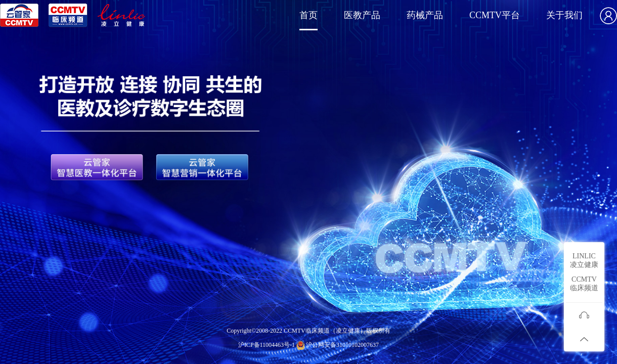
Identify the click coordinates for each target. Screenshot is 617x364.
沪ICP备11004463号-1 (267, 345)
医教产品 (362, 15)
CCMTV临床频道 (584, 284)
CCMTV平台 (495, 15)
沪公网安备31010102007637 (342, 345)
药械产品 (425, 15)
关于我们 (564, 15)
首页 (308, 15)
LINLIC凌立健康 (584, 260)
